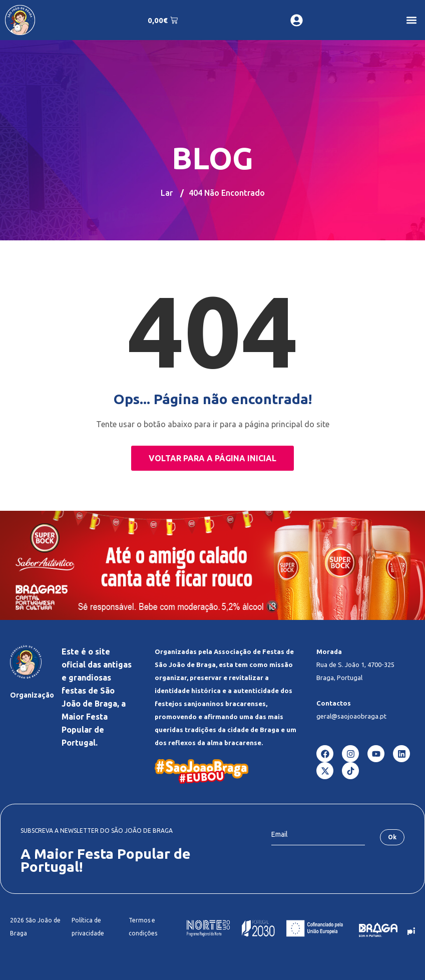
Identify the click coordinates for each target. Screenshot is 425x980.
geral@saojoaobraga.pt (351, 716)
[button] (412, 20)
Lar (167, 193)
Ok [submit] (392, 837)
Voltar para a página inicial (212, 458)
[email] (318, 835)
